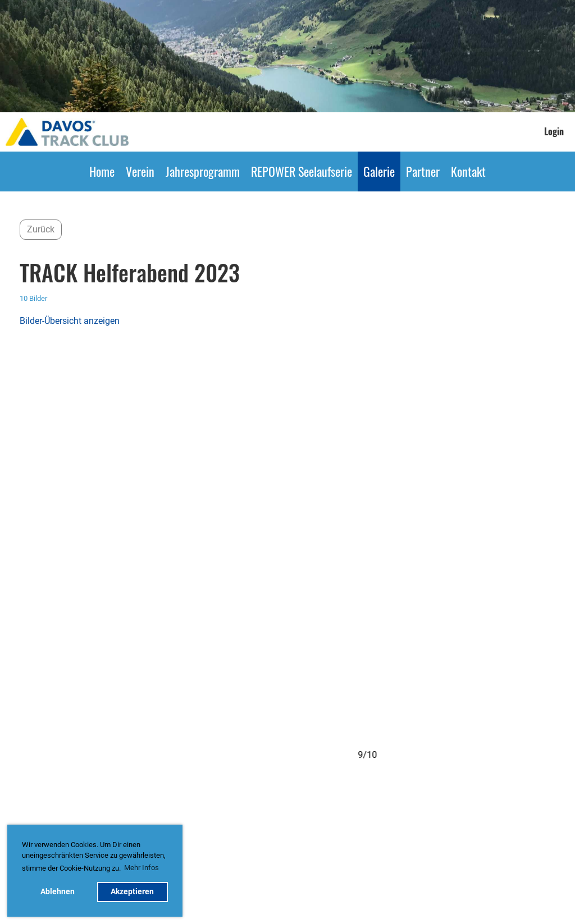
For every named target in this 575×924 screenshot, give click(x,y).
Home (102, 171)
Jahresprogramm (203, 171)
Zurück (41, 229)
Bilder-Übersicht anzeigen (70, 321)
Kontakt (468, 171)
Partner (423, 171)
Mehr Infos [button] (142, 868)
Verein (140, 171)
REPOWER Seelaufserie (302, 171)
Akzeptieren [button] (132, 892)
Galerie (379, 171)
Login (554, 131)
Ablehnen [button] (58, 892)
